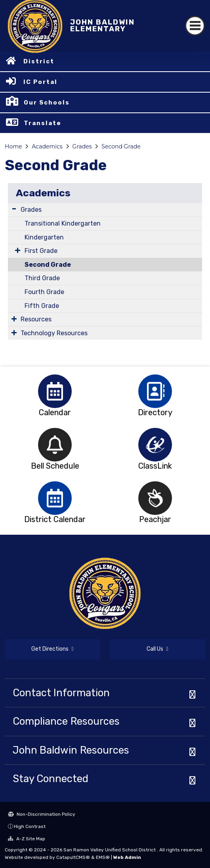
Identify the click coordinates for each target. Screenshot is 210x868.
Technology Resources (54, 333)
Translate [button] (43, 123)
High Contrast (30, 826)
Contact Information (61, 693)
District (39, 61)
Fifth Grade (42, 306)
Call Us (157, 649)
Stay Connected (51, 779)
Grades (82, 146)
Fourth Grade (44, 292)
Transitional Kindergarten (63, 223)
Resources (36, 319)
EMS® (103, 857)
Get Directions (52, 649)
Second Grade (121, 146)
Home (13, 146)
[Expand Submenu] (14, 209)
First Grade (41, 251)
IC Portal (40, 82)
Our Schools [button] (47, 103)
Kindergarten (44, 237)
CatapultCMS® (73, 857)
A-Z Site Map (27, 839)
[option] (55, 391)
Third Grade (42, 278)
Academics (47, 146)
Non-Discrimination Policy (42, 814)
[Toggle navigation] (195, 26)
